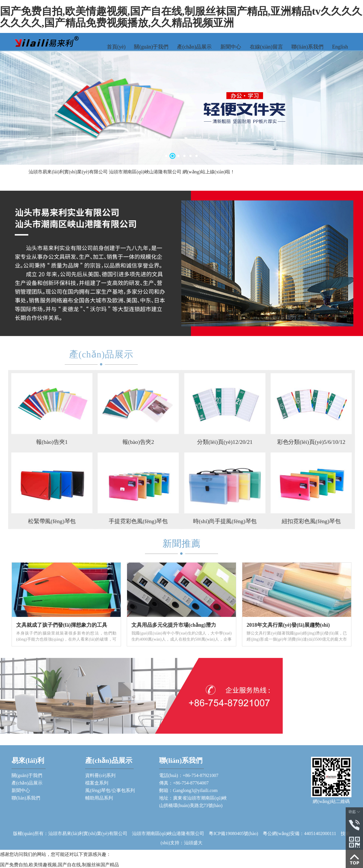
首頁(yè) (116, 47)
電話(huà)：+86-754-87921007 (189, 775)
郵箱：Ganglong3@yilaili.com (188, 790)
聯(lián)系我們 (307, 47)
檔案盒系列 (97, 783)
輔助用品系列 (99, 798)
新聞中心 (231, 47)
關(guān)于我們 (151, 47)
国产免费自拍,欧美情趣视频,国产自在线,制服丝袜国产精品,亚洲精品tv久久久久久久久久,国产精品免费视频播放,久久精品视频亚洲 (181, 17)
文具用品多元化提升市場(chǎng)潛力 (174, 625)
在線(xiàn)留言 (266, 47)
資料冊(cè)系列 (100, 775)
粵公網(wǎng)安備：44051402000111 (299, 833)
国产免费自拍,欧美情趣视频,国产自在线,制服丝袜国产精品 (59, 865)
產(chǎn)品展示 (194, 47)
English (340, 47)
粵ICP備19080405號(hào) (236, 833)
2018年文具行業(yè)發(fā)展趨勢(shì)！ (288, 625)
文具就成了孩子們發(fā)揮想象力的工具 (62, 625)
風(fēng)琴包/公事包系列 (110, 790)
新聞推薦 (182, 544)
